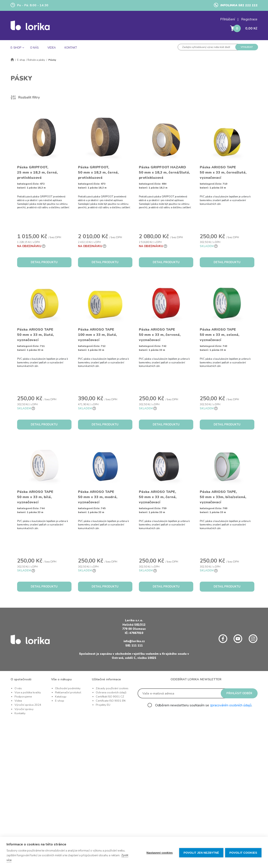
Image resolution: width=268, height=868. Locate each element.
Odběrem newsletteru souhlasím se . (204, 705)
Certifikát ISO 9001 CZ (110, 697)
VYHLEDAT (247, 47)
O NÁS (34, 48)
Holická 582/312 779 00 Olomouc (134, 627)
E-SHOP (16, 48)
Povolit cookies (243, 852)
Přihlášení (227, 19)
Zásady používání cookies (112, 688)
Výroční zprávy (24, 709)
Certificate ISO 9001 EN (111, 701)
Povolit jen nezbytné (201, 852)
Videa (18, 701)
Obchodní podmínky (68, 688)
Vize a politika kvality (28, 692)
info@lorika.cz (134, 641)
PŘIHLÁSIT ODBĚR (239, 693)
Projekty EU (103, 705)
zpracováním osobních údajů (231, 705)
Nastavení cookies (159, 852)
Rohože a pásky (36, 60)
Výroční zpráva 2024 (28, 705)
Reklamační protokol (68, 692)
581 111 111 (134, 646)
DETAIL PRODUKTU (44, 262)
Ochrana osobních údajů (111, 692)
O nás (18, 688)
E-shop (21, 60)
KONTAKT (71, 48)
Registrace (249, 19)
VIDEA (52, 48)
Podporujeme (23, 697)
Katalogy (61, 697)
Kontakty (20, 713)
